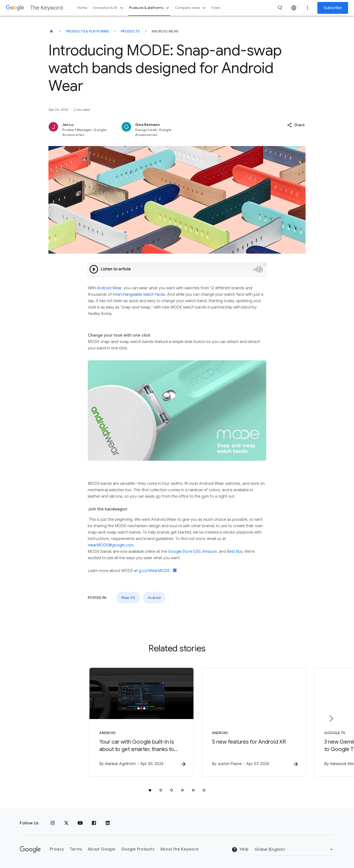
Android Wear (109, 288)
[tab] (150, 791)
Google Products (138, 849)
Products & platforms (150, 8)
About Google (102, 849)
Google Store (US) (184, 552)
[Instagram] (53, 823)
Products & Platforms (88, 31)
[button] (296, 125)
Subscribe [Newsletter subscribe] (333, 8)
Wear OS (128, 598)
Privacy (57, 849)
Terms (76, 849)
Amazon (210, 552)
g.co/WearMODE (154, 571)
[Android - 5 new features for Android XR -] (241, 722)
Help (240, 850)
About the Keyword (179, 849)
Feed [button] (216, 8)
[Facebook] (94, 823)
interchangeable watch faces (139, 295)
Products (130, 31)
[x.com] (66, 823)
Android (154, 598)
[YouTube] (80, 823)
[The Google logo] (30, 850)
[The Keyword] (51, 31)
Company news (191, 8)
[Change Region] (294, 850)
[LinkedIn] (108, 823)
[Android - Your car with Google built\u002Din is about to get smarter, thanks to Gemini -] (113, 722)
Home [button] (82, 8)
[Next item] (331, 719)
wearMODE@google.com (111, 545)
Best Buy (235, 552)
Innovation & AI (109, 8)
